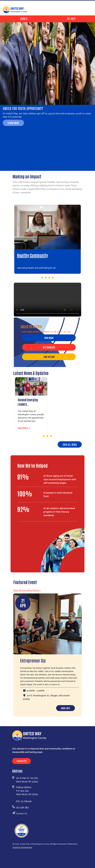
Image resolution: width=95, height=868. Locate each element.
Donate (24, 18)
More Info (66, 708)
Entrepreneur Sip (33, 660)
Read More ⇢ (24, 428)
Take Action (49, 357)
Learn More (13, 123)
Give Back (49, 338)
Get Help (71, 18)
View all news (70, 444)
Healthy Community (32, 255)
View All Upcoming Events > (27, 590)
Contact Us (22, 813)
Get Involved (49, 347)
